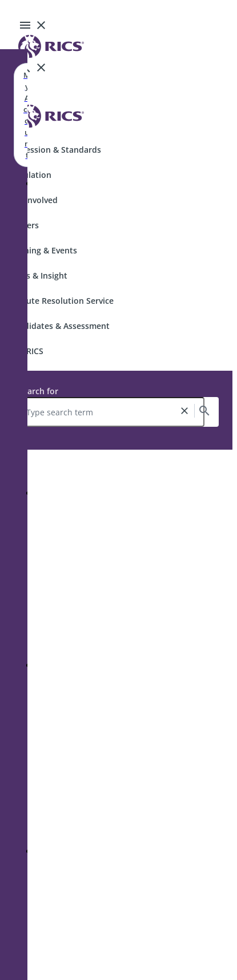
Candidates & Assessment (59, 326)
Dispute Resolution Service (61, 301)
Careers (24, 225)
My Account (27, 115)
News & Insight (38, 275)
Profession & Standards (55, 150)
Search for (38, 391)
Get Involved (33, 200)
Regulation (30, 175)
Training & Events (43, 250)
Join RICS (26, 351)
